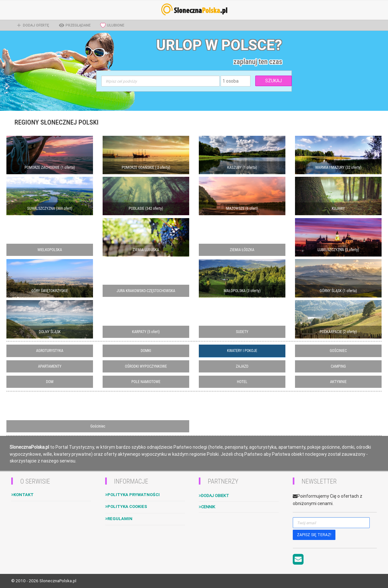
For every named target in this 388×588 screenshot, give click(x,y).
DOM (50, 382)
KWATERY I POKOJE (242, 351)
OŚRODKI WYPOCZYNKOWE (146, 366)
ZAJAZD (242, 366)
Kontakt (22, 495)
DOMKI (146, 351)
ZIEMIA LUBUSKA (146, 250)
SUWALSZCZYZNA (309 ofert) (50, 208)
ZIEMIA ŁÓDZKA (242, 250)
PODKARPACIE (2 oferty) (338, 332)
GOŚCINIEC (338, 351)
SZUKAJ (274, 81)
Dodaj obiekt (214, 496)
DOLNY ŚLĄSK (50, 332)
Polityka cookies (126, 506)
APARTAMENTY (50, 366)
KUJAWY (338, 208)
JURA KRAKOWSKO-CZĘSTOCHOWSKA (146, 291)
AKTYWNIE (338, 382)
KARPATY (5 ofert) (146, 332)
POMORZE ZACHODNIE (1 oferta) (50, 167)
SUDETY (242, 332)
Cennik (207, 507)
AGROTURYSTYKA (50, 351)
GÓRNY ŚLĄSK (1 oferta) (338, 291)
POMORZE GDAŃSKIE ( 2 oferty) (146, 167)
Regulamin (119, 519)
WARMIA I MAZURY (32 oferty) (338, 167)
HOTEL (242, 382)
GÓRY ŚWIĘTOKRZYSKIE (50, 291)
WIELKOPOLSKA (50, 250)
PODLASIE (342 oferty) (146, 208)
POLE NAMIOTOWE (146, 382)
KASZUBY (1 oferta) (242, 167)
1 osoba (231, 81)
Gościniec (98, 426)
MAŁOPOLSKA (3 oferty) (242, 291)
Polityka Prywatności (132, 495)
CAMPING (338, 366)
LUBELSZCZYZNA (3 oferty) (338, 250)
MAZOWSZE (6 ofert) (242, 208)
